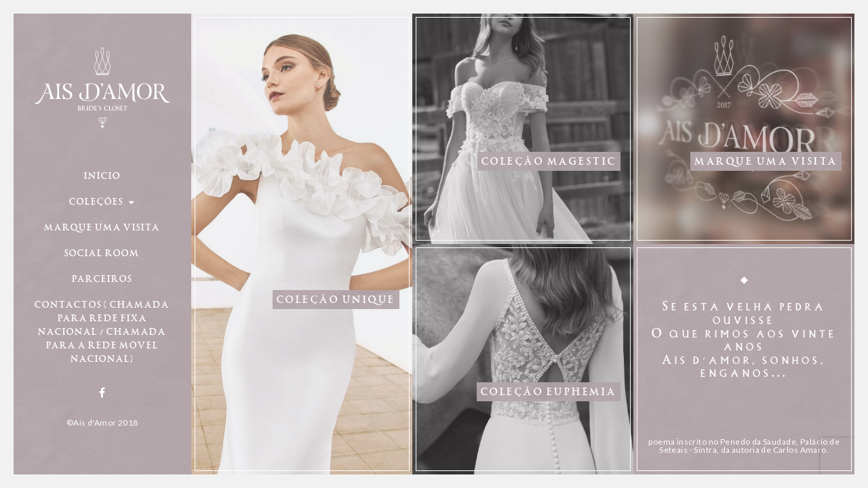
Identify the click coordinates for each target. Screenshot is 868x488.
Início (102, 175)
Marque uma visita (102, 226)
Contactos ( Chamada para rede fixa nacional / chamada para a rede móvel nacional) (102, 331)
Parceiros (102, 278)
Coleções (102, 201)
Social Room (102, 252)
